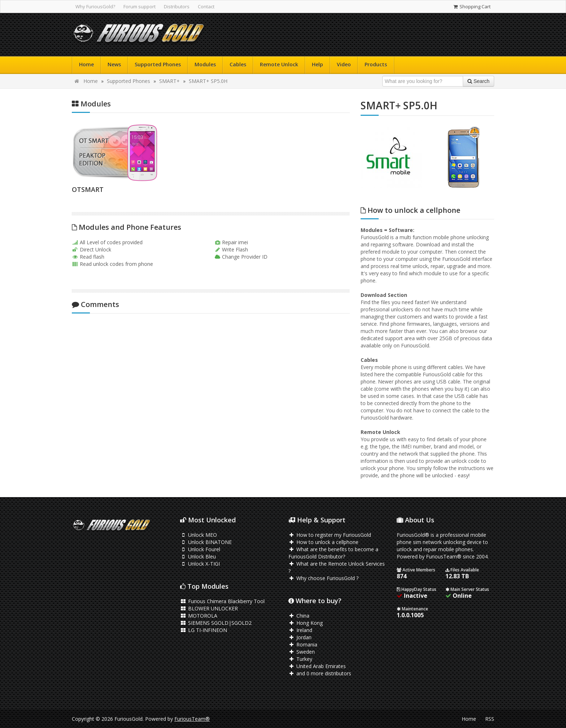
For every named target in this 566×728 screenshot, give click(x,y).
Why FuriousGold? (95, 6)
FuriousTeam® (192, 719)
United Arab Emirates (317, 666)
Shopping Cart (472, 6)
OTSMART (88, 189)
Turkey (300, 659)
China (299, 616)
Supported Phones (158, 64)
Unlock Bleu (198, 556)
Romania (303, 644)
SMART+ (169, 81)
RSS (490, 719)
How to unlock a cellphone (323, 542)
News (114, 64)
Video (344, 64)
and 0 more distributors (320, 673)
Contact (206, 6)
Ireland (300, 630)
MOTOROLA (199, 616)
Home (86, 64)
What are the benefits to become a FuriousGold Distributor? (333, 553)
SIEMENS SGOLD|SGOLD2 (216, 623)
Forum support (140, 6)
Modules (205, 64)
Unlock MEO (199, 535)
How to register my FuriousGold (330, 535)
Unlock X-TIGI (200, 564)
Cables (238, 64)
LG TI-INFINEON (204, 630)
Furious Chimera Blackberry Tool (222, 601)
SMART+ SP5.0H (208, 81)
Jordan (300, 637)
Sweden (302, 652)
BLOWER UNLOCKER (209, 608)
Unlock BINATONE (206, 542)
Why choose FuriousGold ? (323, 578)
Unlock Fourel (200, 549)
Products (376, 64)
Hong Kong (306, 623)
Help (317, 64)
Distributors (177, 6)
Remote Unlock (279, 64)
